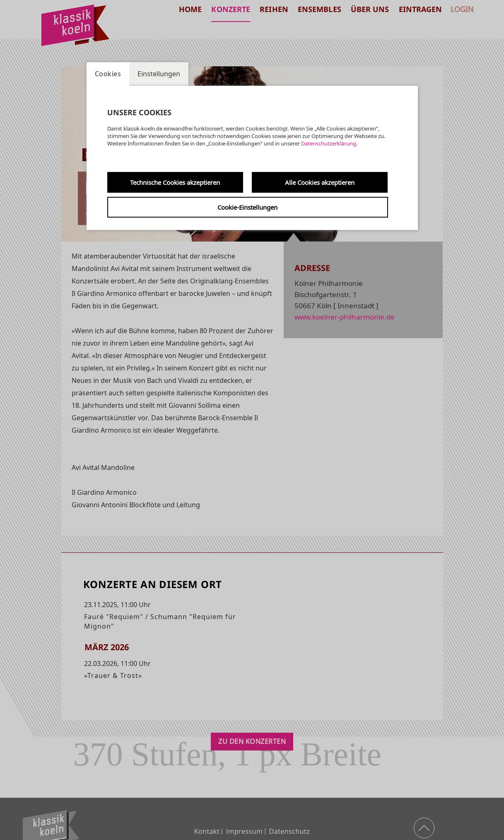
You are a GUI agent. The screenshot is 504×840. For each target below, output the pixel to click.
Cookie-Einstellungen (247, 207)
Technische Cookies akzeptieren (175, 182)
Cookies (108, 74)
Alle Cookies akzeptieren (320, 182)
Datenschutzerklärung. (329, 143)
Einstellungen (159, 74)
